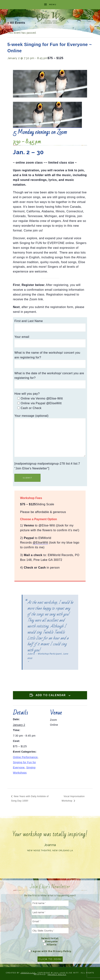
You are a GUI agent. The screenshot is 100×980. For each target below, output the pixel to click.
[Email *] (50, 921)
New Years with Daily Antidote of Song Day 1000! (30, 799)
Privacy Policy (57, 974)
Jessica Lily (28, 973)
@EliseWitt (40, 543)
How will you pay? (27, 394)
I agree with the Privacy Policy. (50, 951)
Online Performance (25, 757)
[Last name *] (50, 912)
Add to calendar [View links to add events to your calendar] (51, 695)
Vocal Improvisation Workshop (73, 799)
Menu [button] (53, 5)
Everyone (50, 941)
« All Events (16, 23)
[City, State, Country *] (50, 931)
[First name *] (50, 903)
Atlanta (50, 944)
